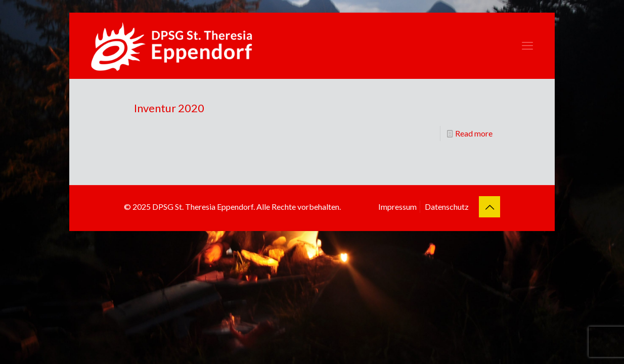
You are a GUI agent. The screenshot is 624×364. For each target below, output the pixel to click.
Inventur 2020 (169, 108)
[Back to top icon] (489, 207)
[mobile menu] (527, 45)
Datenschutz (447, 207)
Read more (474, 133)
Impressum (397, 207)
